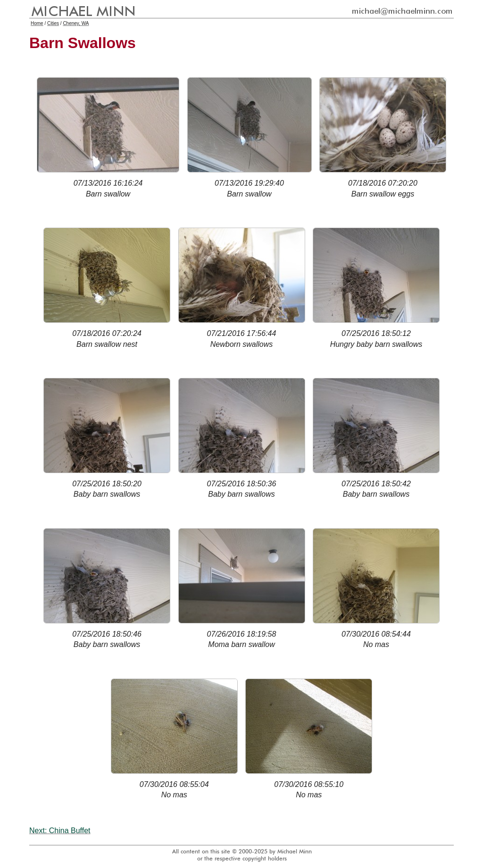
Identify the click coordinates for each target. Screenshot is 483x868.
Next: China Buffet (60, 831)
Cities (53, 23)
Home (37, 23)
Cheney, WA (76, 23)
